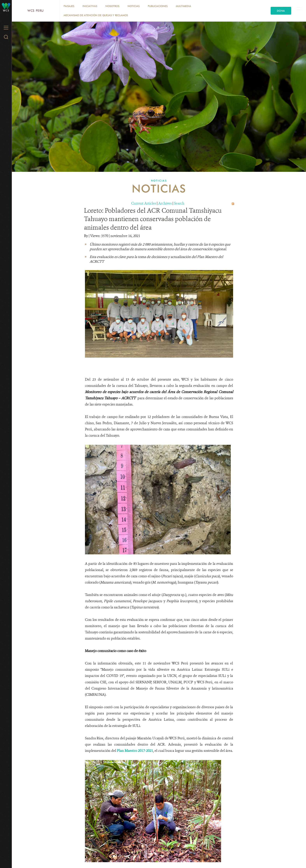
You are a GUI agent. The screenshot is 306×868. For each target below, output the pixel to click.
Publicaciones (158, 6)
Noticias (134, 6)
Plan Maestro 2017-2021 (135, 751)
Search (179, 203)
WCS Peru (36, 11)
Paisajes (69, 6)
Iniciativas (90, 6)
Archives (165, 203)
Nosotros (112, 6)
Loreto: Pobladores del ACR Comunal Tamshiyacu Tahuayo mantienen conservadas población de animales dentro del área (153, 219)
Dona (281, 11)
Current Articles (144, 203)
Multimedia (183, 6)
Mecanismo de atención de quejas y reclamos (96, 15)
